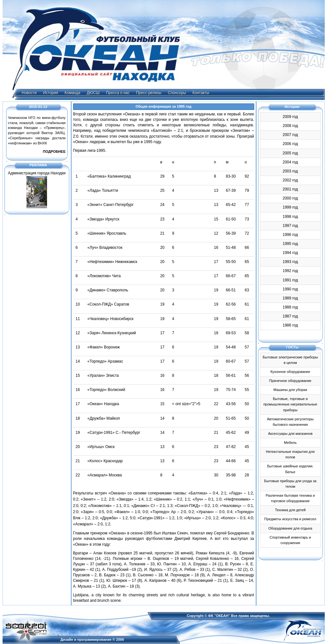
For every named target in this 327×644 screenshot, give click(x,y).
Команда (73, 93)
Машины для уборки (290, 390)
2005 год (290, 153)
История (51, 93)
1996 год (290, 235)
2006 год (290, 144)
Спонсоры (177, 93)
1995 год (290, 244)
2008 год (290, 126)
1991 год (290, 280)
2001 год (290, 189)
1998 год (290, 217)
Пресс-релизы (149, 93)
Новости (29, 93)
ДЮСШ (93, 93)
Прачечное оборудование (290, 381)
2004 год (290, 162)
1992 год (290, 271)
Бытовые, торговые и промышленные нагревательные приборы (290, 404)
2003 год (290, 171)
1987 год (290, 316)
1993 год (290, 262)
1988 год (290, 307)
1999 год (290, 207)
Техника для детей (290, 510)
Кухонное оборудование (290, 372)
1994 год (290, 253)
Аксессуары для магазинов (290, 434)
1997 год (290, 226)
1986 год (290, 325)
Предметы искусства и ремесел (290, 519)
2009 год (290, 117)
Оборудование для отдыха (290, 528)
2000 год (290, 198)
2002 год (290, 180)
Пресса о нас (118, 93)
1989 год (290, 298)
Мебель (290, 443)
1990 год (290, 289)
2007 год (290, 135)
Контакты (201, 93)
